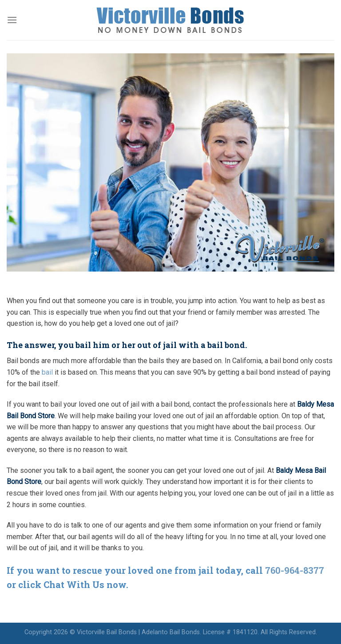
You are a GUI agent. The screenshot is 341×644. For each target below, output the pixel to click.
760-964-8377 (295, 570)
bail (47, 372)
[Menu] (12, 20)
